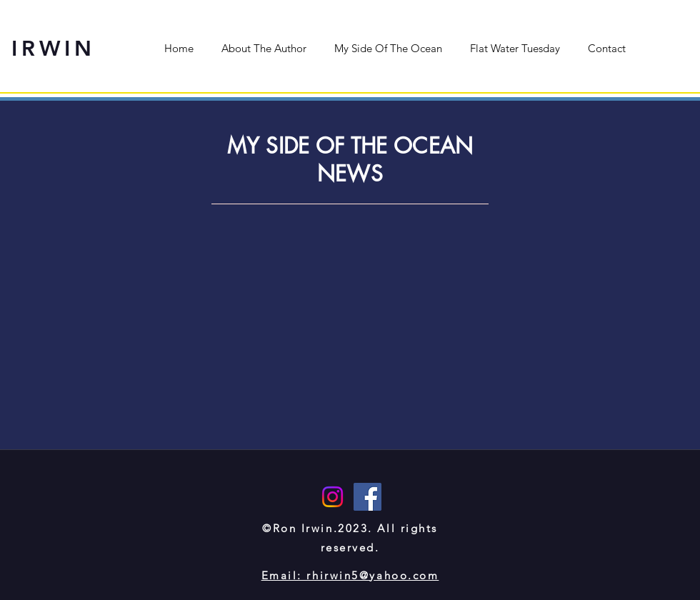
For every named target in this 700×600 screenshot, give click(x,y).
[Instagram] (332, 497)
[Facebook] (367, 497)
